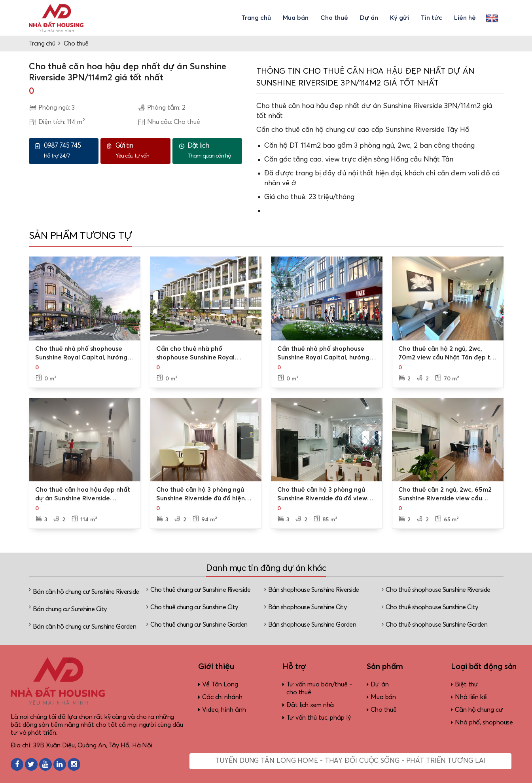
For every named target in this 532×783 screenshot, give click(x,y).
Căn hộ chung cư (479, 710)
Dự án (369, 18)
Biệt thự (467, 684)
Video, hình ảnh (224, 710)
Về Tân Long (220, 684)
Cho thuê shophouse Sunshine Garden (436, 625)
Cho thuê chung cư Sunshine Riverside (200, 590)
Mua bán (296, 18)
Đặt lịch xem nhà (310, 705)
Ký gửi (399, 18)
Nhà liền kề (471, 697)
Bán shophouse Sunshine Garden (312, 625)
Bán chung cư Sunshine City (70, 609)
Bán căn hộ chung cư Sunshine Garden (85, 627)
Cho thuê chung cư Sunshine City (194, 607)
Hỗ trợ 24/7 (69, 150)
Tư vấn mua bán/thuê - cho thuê (319, 688)
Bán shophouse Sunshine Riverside (314, 590)
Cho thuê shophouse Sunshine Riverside (438, 590)
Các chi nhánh (222, 697)
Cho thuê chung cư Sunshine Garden (199, 625)
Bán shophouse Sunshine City (308, 607)
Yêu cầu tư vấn (141, 150)
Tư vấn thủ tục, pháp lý (319, 718)
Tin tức (432, 18)
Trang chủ (256, 18)
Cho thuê (334, 18)
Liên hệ (465, 18)
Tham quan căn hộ (213, 150)
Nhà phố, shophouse (484, 722)
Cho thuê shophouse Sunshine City (432, 607)
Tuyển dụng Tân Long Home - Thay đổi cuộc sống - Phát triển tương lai (350, 761)
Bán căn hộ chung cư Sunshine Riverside (86, 592)
